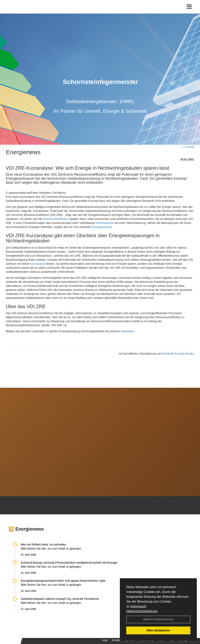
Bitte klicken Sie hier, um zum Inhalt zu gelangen (51, 549)
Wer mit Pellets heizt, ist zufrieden (43, 545)
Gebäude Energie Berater (178, 354)
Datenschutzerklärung (142, 611)
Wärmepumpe (105, 223)
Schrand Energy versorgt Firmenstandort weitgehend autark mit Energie (69, 563)
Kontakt (116, 640)
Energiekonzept (102, 227)
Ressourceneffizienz (56, 219)
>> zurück (188, 147)
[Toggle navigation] (189, 12)
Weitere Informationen (158, 619)
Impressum (138, 606)
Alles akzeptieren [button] (158, 630)
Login (105, 640)
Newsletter (127, 331)
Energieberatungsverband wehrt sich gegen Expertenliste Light (63, 581)
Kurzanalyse (38, 264)
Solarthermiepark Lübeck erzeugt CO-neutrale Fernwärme (60, 599)
